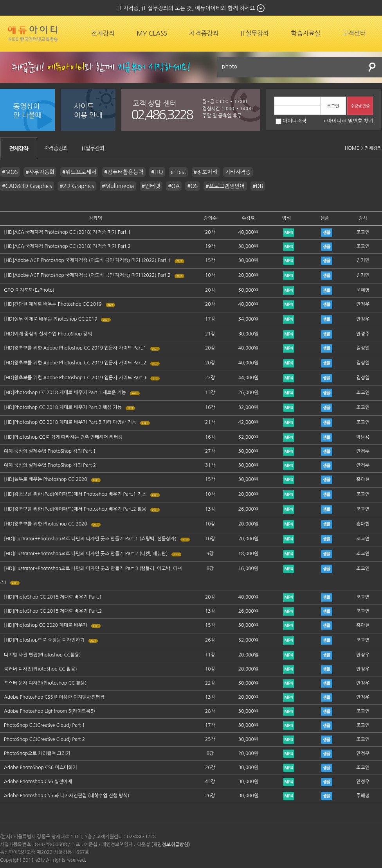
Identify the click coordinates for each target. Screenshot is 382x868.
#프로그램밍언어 (225, 186)
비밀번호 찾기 (358, 121)
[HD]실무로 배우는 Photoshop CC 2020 (46, 479)
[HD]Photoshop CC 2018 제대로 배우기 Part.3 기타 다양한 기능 (70, 422)
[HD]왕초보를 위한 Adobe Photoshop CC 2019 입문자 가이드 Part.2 (75, 363)
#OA (174, 186)
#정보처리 (206, 172)
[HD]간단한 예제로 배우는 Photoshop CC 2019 (53, 304)
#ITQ (157, 172)
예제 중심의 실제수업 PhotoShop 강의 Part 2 (50, 465)
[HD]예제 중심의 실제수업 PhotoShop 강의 (48, 334)
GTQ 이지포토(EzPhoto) (29, 290)
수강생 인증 (360, 106)
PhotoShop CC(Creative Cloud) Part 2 (44, 739)
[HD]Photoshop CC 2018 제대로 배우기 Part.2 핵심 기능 (63, 407)
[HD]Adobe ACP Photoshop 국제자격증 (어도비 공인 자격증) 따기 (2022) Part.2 (87, 275)
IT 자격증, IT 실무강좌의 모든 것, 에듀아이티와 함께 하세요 (186, 8)
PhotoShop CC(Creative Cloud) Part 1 (44, 725)
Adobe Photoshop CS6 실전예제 (38, 782)
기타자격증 (238, 172)
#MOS (10, 172)
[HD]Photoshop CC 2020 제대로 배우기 (46, 625)
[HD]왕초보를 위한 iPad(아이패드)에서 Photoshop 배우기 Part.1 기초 (75, 494)
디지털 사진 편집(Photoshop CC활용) (42, 655)
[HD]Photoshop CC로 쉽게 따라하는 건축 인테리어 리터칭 (63, 437)
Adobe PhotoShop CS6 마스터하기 (41, 768)
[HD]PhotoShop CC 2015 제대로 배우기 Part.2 (53, 611)
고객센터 (354, 33)
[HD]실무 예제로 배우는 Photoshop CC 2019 (50, 319)
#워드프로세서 (79, 172)
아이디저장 (291, 121)
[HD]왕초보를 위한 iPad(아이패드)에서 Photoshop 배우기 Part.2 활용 (75, 509)
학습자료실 (305, 33)
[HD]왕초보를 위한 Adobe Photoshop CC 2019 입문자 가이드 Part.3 (75, 378)
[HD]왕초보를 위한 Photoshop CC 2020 (46, 524)
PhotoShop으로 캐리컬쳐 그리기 (37, 753)
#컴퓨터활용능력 (124, 172)
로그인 (333, 106)
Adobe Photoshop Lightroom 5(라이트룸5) (50, 711)
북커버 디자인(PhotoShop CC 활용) (41, 669)
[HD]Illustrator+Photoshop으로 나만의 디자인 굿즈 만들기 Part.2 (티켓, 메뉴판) (86, 554)
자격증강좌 (204, 33)
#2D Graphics (77, 186)
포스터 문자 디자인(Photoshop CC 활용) (45, 683)
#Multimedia (118, 186)
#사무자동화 (40, 172)
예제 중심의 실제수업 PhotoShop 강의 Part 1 (50, 451)
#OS (192, 186)
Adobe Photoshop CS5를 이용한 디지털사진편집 (54, 697)
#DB (258, 186)
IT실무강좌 (255, 33)
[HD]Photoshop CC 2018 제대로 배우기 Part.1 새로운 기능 (65, 393)
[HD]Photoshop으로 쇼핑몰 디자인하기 (44, 640)
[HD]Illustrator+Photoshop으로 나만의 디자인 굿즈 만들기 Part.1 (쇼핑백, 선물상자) (90, 539)
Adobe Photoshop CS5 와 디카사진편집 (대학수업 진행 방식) (67, 796)
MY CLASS (152, 33)
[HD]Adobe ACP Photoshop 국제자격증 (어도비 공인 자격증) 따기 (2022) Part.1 (87, 260)
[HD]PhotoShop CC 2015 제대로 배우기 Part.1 (53, 597)
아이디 (334, 121)
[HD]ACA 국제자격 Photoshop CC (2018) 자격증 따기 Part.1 (67, 232)
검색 (372, 67)
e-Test (178, 172)
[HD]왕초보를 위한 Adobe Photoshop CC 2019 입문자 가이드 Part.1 (75, 348)
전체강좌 (103, 33)
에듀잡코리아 (33, 34)
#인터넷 (151, 186)
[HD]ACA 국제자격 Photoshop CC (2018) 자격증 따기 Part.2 (67, 246)
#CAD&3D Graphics (27, 186)
